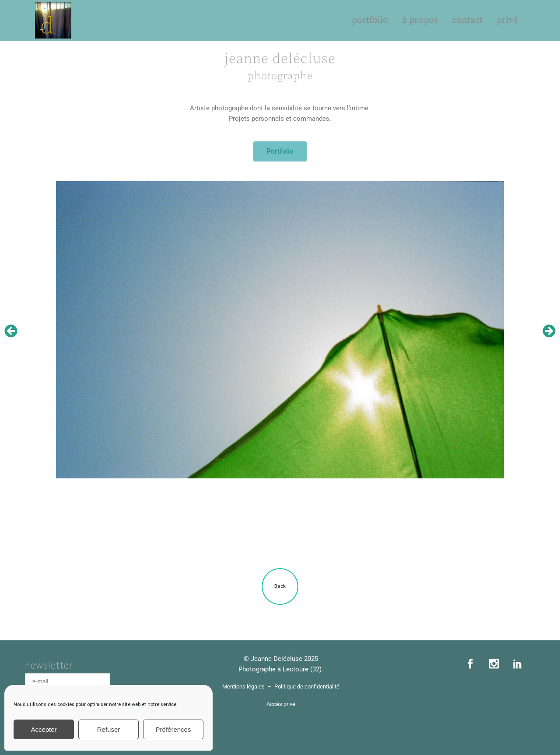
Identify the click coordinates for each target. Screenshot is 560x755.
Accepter (44, 729)
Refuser (109, 729)
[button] (11, 331)
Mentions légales (243, 687)
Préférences (173, 729)
